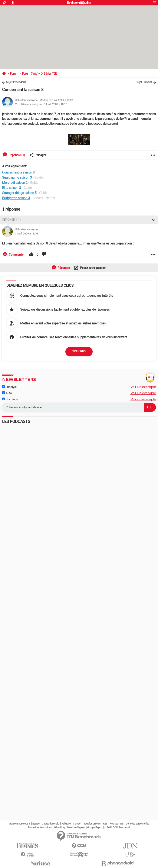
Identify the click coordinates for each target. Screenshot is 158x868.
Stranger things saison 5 (19, 193)
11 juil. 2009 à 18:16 (56, 104)
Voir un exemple (143, 387)
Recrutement (117, 824)
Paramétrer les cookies (40, 827)
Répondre (63, 268)
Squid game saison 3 (17, 177)
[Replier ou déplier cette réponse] (154, 220)
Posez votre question (93, 268)
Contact (77, 824)
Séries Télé (50, 74)
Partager (38, 155)
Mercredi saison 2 (15, 183)
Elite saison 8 (11, 188)
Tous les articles (92, 824)
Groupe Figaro (95, 827)
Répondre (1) (17, 155)
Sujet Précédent (16, 82)
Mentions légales (76, 827)
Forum (14, 74)
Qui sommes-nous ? (19, 824)
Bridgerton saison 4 (16, 198)
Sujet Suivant (144, 82)
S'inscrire (79, 351)
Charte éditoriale (51, 824)
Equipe (36, 824)
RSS (105, 824)
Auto (7, 393)
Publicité (66, 824)
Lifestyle (9, 387)
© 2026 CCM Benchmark (117, 827)
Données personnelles (137, 824)
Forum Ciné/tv (31, 74)
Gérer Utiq (59, 827)
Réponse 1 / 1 (12, 220)
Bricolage (10, 399)
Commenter (16, 255)
